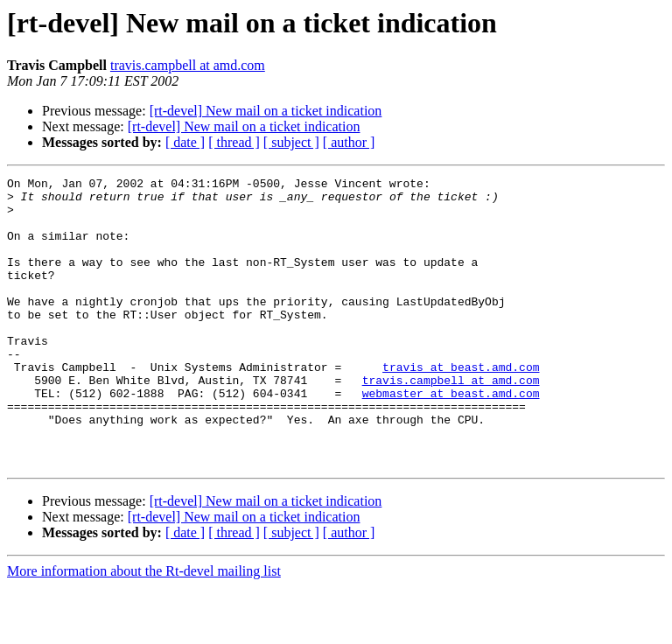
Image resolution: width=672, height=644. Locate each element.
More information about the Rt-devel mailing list (144, 629)
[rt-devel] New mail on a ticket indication (266, 111)
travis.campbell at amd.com (188, 65)
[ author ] (349, 142)
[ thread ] (234, 142)
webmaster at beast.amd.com (451, 437)
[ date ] (185, 142)
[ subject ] (291, 142)
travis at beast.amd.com (461, 406)
